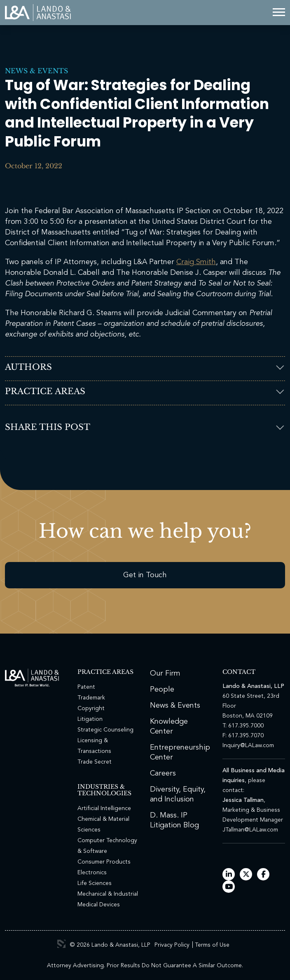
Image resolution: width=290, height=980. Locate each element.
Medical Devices (99, 905)
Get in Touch (145, 575)
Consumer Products (104, 862)
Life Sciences (95, 883)
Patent (86, 687)
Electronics (92, 873)
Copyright (91, 708)
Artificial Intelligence (104, 808)
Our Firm (165, 673)
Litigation (90, 719)
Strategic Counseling (105, 730)
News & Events (36, 71)
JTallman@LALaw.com (250, 830)
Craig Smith (196, 262)
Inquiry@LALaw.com (248, 745)
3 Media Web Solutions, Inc (61, 944)
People (162, 690)
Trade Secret (95, 762)
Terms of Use (212, 945)
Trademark (91, 698)
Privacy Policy (172, 945)
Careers (163, 773)
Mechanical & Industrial (108, 894)
